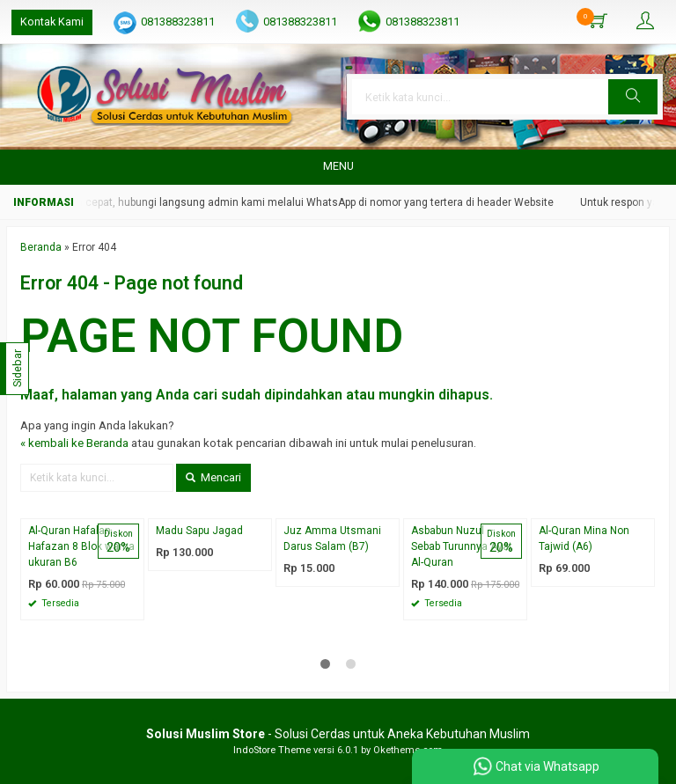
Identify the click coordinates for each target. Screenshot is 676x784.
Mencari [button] (213, 477)
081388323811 (178, 22)
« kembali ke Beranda (74, 443)
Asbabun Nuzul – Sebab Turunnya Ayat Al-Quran (462, 546)
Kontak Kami (52, 22)
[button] (633, 97)
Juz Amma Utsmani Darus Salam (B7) (332, 539)
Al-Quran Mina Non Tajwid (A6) (584, 539)
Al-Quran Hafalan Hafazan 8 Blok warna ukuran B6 (81, 546)
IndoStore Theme (272, 750)
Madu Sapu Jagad (199, 531)
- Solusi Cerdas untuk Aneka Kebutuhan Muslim (338, 734)
